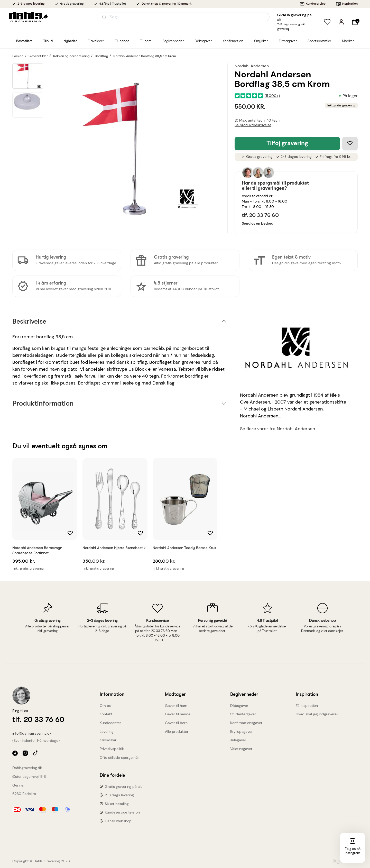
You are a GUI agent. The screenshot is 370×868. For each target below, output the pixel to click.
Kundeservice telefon (122, 812)
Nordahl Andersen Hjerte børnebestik (114, 548)
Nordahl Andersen (252, 66)
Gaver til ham (176, 706)
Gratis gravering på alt (123, 787)
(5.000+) (272, 96)
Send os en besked (258, 223)
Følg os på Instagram (353, 851)
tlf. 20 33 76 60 (260, 215)
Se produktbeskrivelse (253, 125)
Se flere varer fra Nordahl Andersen (277, 429)
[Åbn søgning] (183, 17)
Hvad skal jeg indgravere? (317, 714)
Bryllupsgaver (241, 732)
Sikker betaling (117, 804)
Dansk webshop (118, 821)
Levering (107, 732)
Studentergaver (243, 714)
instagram (26, 754)
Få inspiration (307, 706)
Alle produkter (177, 732)
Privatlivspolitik (112, 749)
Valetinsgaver (241, 749)
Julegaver (238, 740)
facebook (16, 754)
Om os (105, 706)
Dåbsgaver (239, 706)
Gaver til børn (176, 723)
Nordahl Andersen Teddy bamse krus (184, 548)
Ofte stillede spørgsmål (119, 757)
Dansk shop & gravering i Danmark (166, 4)
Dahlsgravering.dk (27, 768)
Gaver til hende (178, 714)
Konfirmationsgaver (246, 723)
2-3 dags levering (119, 795)
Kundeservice (313, 4)
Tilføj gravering (287, 143)
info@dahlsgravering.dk (32, 733)
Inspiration (347, 4)
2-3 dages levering (31, 4)
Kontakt (106, 714)
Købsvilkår (108, 740)
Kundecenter (110, 723)
